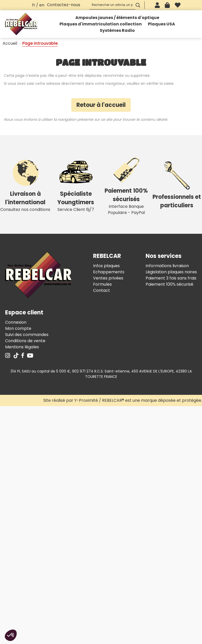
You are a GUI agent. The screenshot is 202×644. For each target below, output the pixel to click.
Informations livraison (167, 266)
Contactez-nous (64, 5)
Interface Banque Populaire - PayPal (126, 184)
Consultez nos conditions (25, 184)
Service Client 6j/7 (76, 184)
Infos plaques (106, 266)
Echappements (109, 272)
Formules (102, 284)
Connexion (16, 322)
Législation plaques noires (171, 272)
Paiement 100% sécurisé (169, 284)
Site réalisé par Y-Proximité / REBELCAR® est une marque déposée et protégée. (123, 400)
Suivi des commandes (27, 335)
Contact (102, 290)
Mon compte (18, 328)
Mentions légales (22, 347)
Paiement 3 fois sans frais (171, 278)
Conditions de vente (25, 341)
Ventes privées (108, 278)
